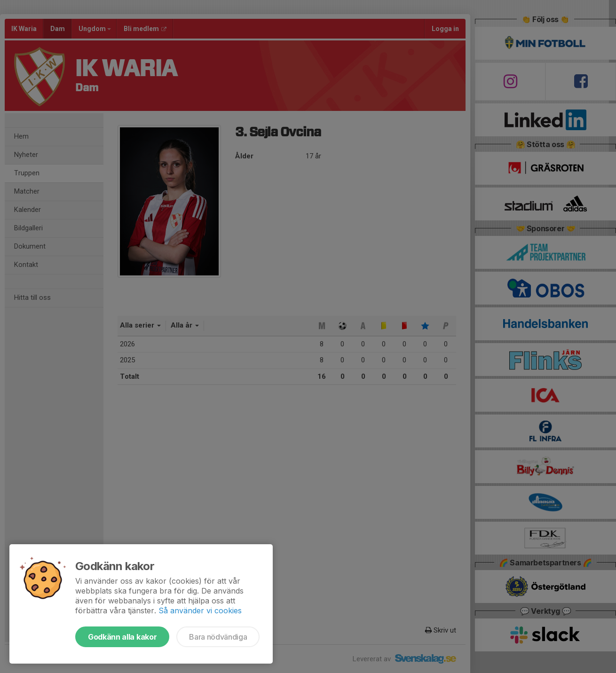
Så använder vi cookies (200, 610)
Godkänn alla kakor (122, 637)
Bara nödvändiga (218, 637)
